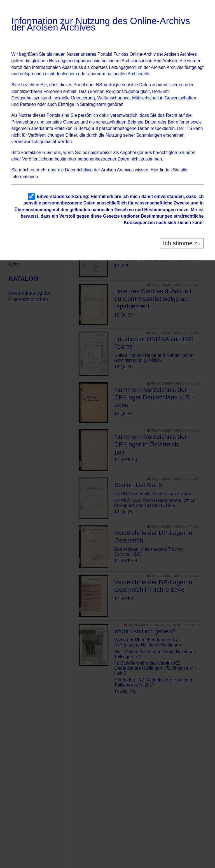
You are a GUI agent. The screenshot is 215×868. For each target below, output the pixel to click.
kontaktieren (33, 153)
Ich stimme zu (182, 243)
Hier (155, 170)
